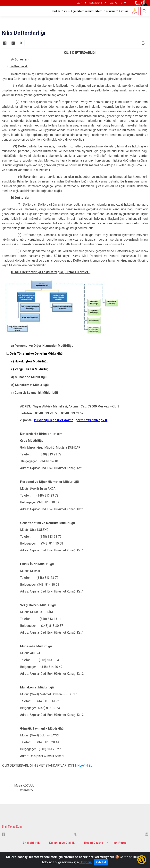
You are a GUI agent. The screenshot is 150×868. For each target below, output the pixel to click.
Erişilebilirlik (31, 843)
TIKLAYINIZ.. (83, 765)
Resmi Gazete (94, 843)
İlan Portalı (120, 843)
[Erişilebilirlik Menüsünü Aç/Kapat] (142, 860)
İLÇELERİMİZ (77, 11)
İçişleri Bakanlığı (96, 3)
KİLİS (67, 11)
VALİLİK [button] (56, 11)
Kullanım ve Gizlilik (62, 843)
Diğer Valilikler (116, 3)
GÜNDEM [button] (111, 11)
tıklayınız (86, 862)
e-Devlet (79, 3)
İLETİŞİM (124, 11)
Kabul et (101, 862)
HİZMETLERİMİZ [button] (94, 11)
